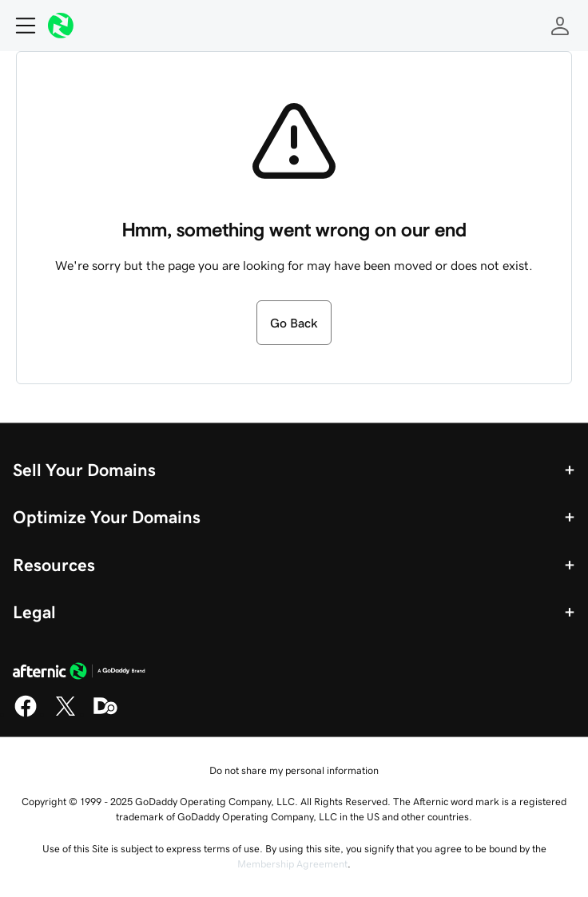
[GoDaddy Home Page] (79, 673)
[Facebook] (26, 714)
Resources (54, 565)
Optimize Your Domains (107, 517)
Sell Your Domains (84, 470)
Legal (34, 612)
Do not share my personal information (294, 770)
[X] (66, 714)
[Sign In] (560, 26)
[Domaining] (105, 714)
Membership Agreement (292, 864)
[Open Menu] (19, 26)
